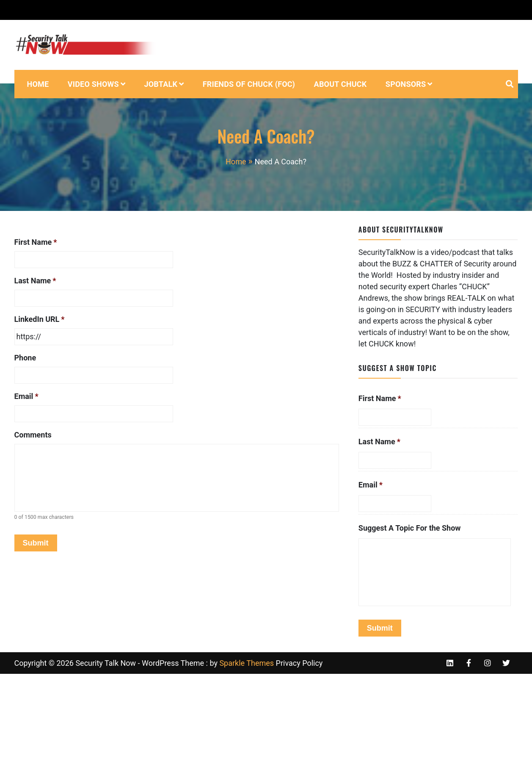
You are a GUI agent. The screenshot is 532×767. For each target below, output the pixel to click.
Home (38, 84)
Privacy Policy (299, 663)
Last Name (35, 281)
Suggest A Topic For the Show (410, 528)
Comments (33, 435)
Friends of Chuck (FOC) (249, 84)
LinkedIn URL (40, 319)
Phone (25, 358)
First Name (36, 242)
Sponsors (406, 84)
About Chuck (340, 84)
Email (26, 396)
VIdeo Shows (93, 84)
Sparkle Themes (247, 663)
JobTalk (161, 84)
